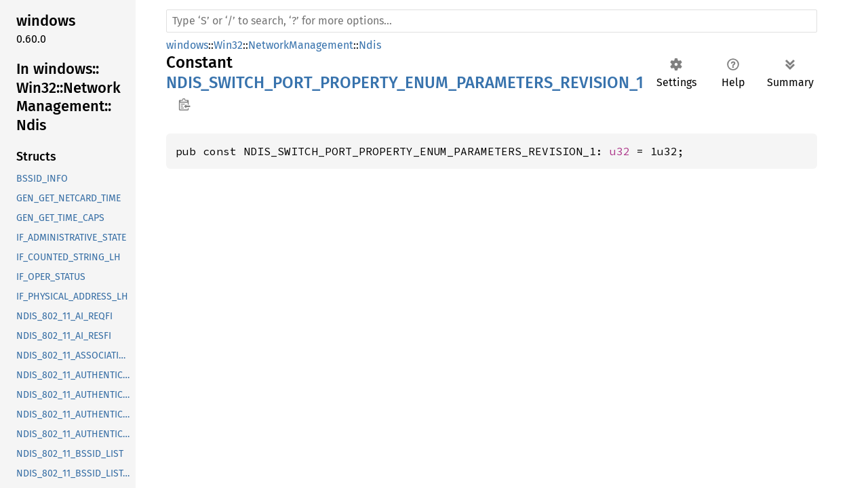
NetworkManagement (301, 45)
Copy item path (184, 104)
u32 (620, 151)
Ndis (370, 45)
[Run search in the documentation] (492, 21)
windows (187, 45)
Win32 (228, 45)
